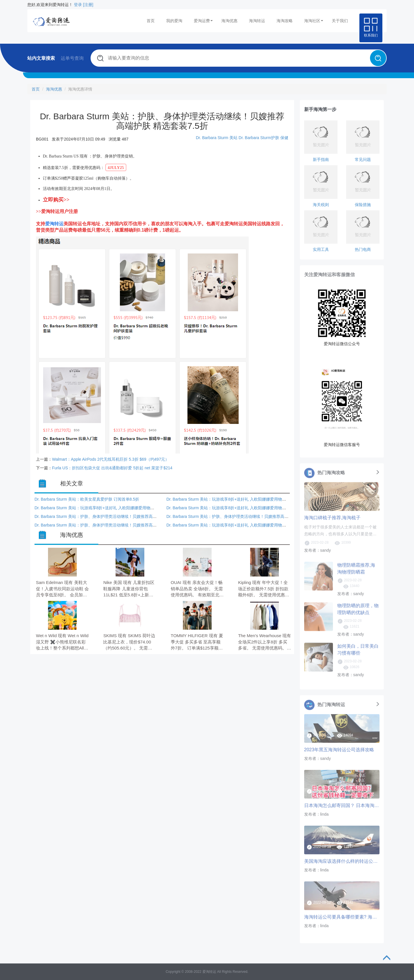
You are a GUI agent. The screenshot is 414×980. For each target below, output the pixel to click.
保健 (284, 138)
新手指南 (321, 160)
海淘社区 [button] (314, 21)
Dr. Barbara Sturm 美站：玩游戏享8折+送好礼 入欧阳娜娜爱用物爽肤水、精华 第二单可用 (247, 499)
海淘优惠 (229, 21)
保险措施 (363, 205)
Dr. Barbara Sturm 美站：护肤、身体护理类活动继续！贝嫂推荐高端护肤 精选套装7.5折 (113, 516)
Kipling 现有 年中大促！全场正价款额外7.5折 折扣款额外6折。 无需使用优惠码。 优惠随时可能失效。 (263, 589)
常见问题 (363, 160)
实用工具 (321, 249)
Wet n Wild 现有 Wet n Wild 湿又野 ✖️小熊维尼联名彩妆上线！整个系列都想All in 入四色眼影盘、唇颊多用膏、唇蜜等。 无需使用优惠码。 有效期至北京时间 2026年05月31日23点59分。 (62, 642)
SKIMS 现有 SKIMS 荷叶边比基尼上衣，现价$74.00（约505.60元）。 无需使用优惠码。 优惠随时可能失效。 (130, 642)
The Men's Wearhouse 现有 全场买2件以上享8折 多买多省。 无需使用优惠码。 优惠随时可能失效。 (264, 642)
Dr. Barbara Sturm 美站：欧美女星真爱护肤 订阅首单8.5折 (87, 499)
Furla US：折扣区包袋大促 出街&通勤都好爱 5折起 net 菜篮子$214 (112, 468)
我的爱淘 (174, 21)
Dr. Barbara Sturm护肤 (259, 138)
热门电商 (363, 249)
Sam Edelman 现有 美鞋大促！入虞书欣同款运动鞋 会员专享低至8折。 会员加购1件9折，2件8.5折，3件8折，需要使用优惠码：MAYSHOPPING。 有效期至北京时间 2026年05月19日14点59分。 (62, 589)
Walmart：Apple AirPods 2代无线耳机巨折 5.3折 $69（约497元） (111, 459)
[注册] (88, 5)
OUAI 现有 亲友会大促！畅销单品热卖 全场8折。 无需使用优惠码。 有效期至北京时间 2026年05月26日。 (197, 589)
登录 (78, 5)
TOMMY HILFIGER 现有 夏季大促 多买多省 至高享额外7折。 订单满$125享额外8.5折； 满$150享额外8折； (197, 642)
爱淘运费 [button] (203, 21)
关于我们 (340, 21)
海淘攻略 (285, 21)
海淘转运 (257, 21)
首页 (151, 21)
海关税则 (321, 205)
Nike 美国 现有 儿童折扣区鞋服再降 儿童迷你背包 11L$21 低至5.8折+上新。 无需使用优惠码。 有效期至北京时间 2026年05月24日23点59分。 (130, 589)
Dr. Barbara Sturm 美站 (217, 138)
